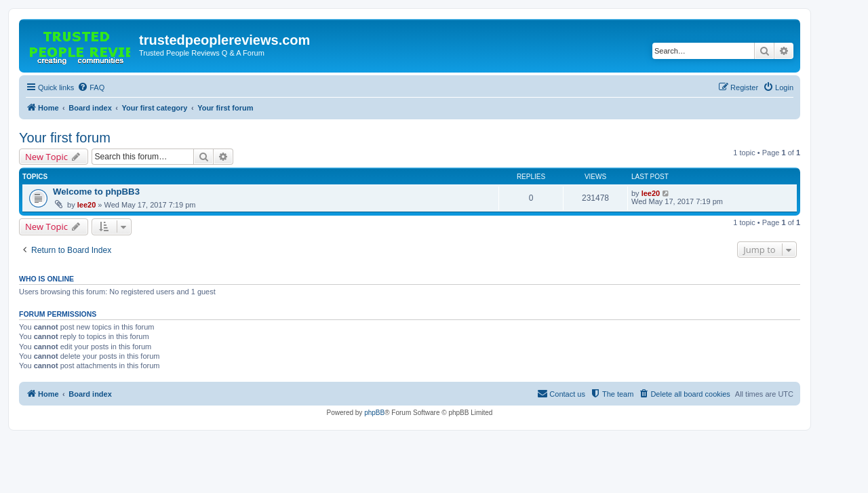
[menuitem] (91, 87)
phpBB (374, 413)
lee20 (87, 205)
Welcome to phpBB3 (96, 192)
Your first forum (65, 138)
